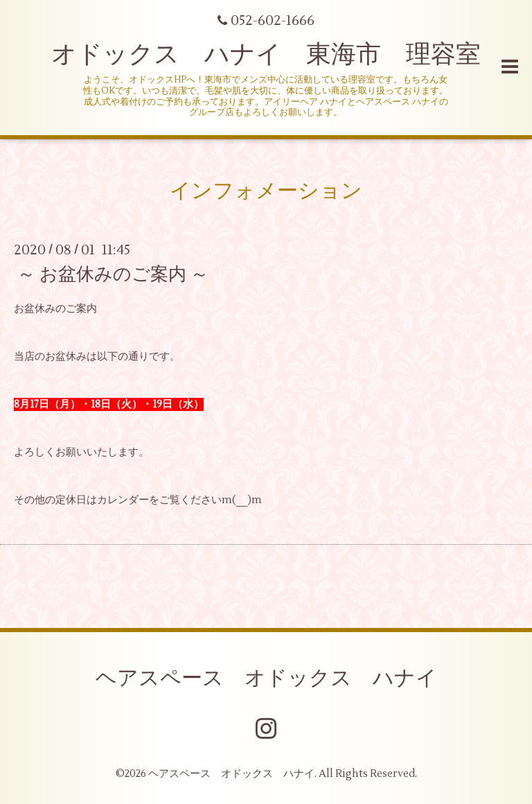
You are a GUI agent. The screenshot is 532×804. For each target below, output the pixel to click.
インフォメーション (266, 191)
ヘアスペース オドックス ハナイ (266, 678)
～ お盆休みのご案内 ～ (113, 274)
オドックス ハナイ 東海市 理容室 (266, 55)
